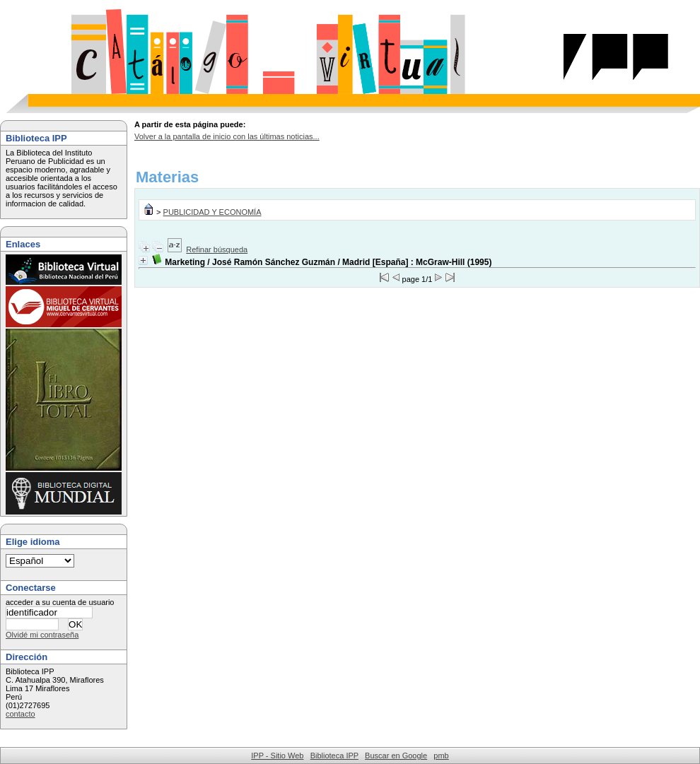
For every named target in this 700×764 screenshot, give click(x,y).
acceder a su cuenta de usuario (60, 602)
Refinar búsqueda (217, 249)
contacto (21, 714)
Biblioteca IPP (334, 756)
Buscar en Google (396, 756)
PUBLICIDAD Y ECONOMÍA (212, 212)
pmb (441, 756)
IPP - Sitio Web (277, 756)
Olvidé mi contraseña (42, 635)
